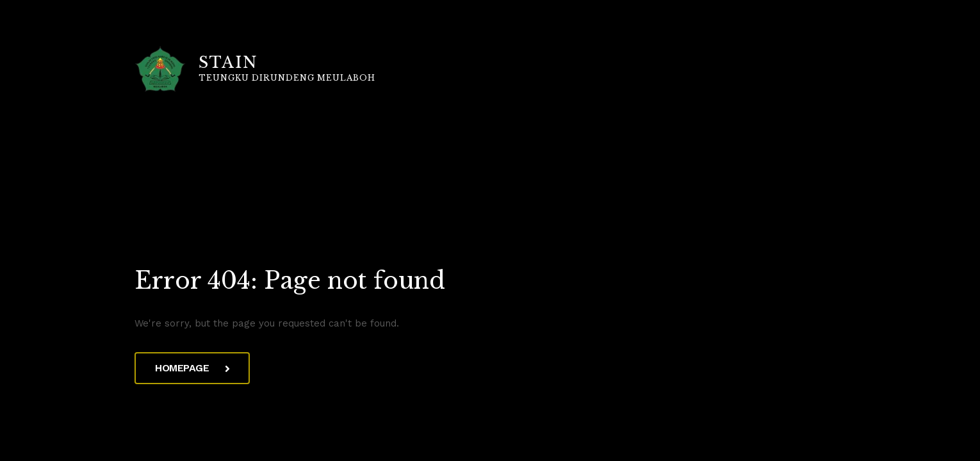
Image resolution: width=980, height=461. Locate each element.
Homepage (192, 368)
